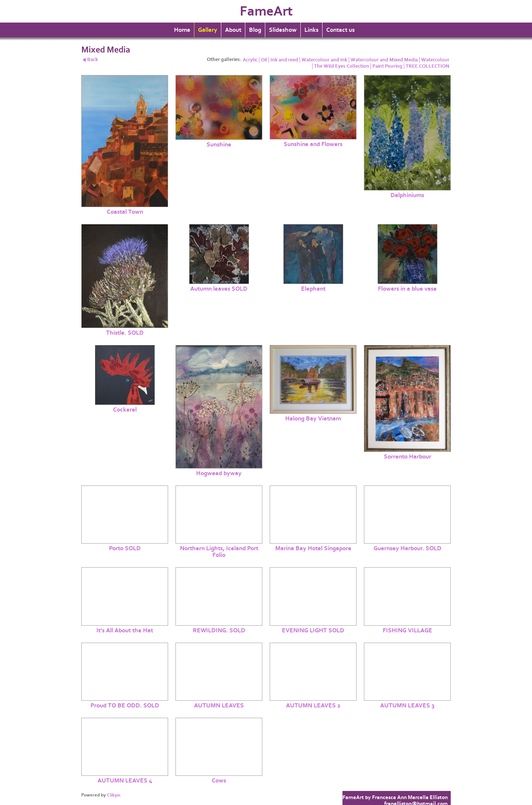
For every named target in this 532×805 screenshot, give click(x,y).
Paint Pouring (387, 66)
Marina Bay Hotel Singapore (313, 548)
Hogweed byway (219, 473)
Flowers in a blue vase (407, 289)
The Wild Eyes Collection (342, 66)
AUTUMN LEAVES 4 (125, 781)
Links (311, 30)
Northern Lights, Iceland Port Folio (219, 552)
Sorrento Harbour (407, 457)
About (233, 30)
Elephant (313, 289)
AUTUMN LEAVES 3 (407, 706)
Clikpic (114, 795)
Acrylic (250, 60)
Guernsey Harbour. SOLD (407, 548)
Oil (264, 60)
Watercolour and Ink (324, 60)
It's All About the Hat (125, 630)
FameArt (266, 11)
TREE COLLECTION (427, 66)
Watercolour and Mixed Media (384, 60)
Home (182, 30)
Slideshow (283, 30)
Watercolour (435, 60)
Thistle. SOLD (125, 333)
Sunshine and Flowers (313, 144)
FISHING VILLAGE (407, 630)
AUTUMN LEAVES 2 (313, 706)
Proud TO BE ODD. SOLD (125, 706)
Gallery (208, 30)
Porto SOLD (125, 548)
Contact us (340, 30)
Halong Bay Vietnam (313, 419)
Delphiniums (407, 195)
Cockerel (125, 410)
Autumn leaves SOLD (219, 289)
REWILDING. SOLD (219, 630)
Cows (219, 781)
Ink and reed (284, 60)
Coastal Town (125, 212)
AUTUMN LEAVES (219, 706)
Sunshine (219, 145)
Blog (255, 30)
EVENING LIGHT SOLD (313, 630)
